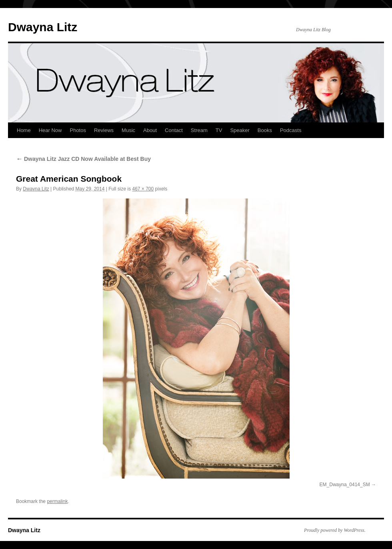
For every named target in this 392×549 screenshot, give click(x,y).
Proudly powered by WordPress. (335, 530)
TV (219, 130)
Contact (174, 130)
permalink (57, 501)
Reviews (104, 130)
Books (265, 130)
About (150, 130)
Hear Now (50, 130)
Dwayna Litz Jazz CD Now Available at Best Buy (83, 159)
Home (24, 130)
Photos (78, 130)
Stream (199, 130)
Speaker (240, 130)
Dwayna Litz (43, 27)
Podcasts (291, 130)
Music (128, 130)
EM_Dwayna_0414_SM (345, 485)
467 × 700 (143, 189)
